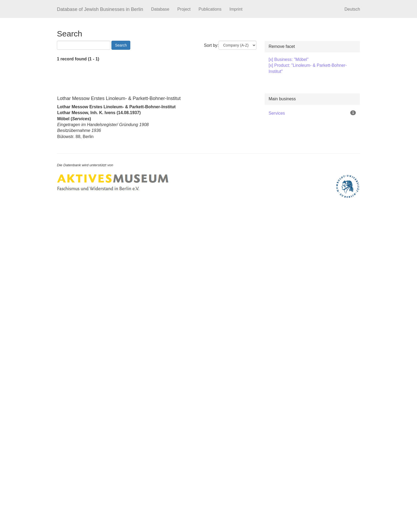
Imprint (236, 9)
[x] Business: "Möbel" (289, 59)
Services (277, 113)
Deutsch (352, 9)
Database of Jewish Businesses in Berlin (100, 9)
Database (160, 9)
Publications (210, 9)
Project (184, 9)
